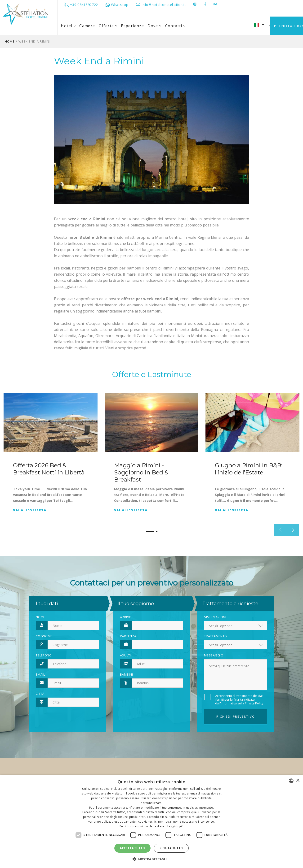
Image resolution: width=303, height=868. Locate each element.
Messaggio (214, 655)
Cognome (44, 636)
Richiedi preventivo (236, 716)
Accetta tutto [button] (132, 848)
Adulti (125, 655)
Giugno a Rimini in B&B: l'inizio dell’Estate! (249, 469)
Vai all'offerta (30, 510)
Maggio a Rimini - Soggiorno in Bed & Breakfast (141, 472)
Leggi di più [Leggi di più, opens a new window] (176, 826)
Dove (154, 26)
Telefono (44, 655)
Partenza (128, 636)
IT (262, 26)
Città (40, 694)
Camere (87, 26)
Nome (40, 617)
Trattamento (216, 636)
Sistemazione (216, 617)
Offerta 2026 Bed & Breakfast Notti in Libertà (49, 469)
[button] (150, 531)
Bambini (127, 674)
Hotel (68, 26)
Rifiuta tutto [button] (171, 848)
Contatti (176, 26)
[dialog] (151, 821)
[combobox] (291, 781)
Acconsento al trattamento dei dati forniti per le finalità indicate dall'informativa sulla (239, 699)
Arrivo (126, 617)
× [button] (298, 781)
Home (10, 41)
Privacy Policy (254, 703)
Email (40, 674)
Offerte (108, 26)
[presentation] (281, 530)
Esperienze (132, 26)
